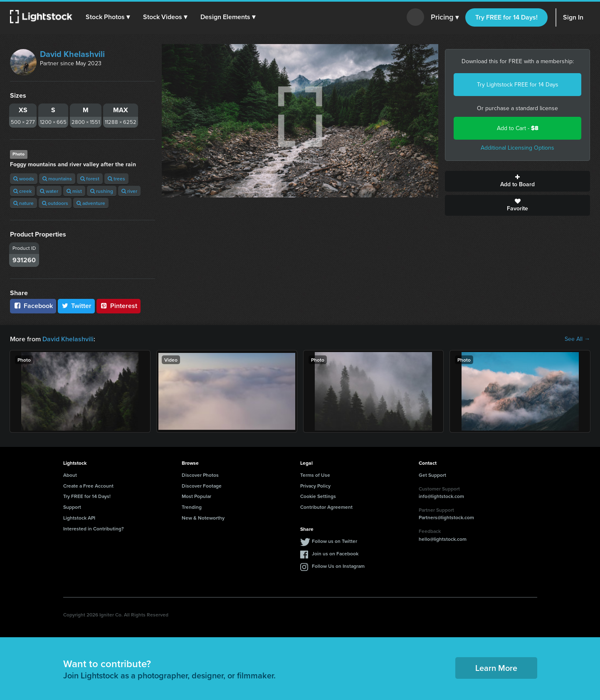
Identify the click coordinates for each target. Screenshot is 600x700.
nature (23, 203)
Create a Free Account (88, 486)
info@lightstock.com (441, 496)
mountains (57, 179)
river (129, 191)
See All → (577, 339)
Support (72, 507)
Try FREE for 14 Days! (506, 17)
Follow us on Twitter (335, 541)
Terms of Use (315, 475)
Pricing (445, 17)
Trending (192, 507)
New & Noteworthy (203, 518)
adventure (91, 203)
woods (24, 179)
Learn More (496, 668)
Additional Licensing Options (517, 148)
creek (22, 191)
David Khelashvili (72, 54)
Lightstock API (79, 518)
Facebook (33, 306)
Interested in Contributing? (94, 529)
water (49, 191)
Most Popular (196, 496)
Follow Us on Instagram (338, 566)
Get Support (432, 475)
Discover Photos (200, 475)
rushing (102, 191)
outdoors (55, 203)
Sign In (573, 17)
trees (116, 179)
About (70, 475)
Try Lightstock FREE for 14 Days (518, 85)
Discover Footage (202, 486)
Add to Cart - (518, 128)
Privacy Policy (315, 486)
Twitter (77, 306)
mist (74, 191)
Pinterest (119, 306)
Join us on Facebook (335, 553)
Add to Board (517, 181)
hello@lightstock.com (443, 539)
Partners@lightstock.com (446, 517)
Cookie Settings (318, 496)
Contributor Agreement (326, 507)
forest (90, 179)
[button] (108, 17)
